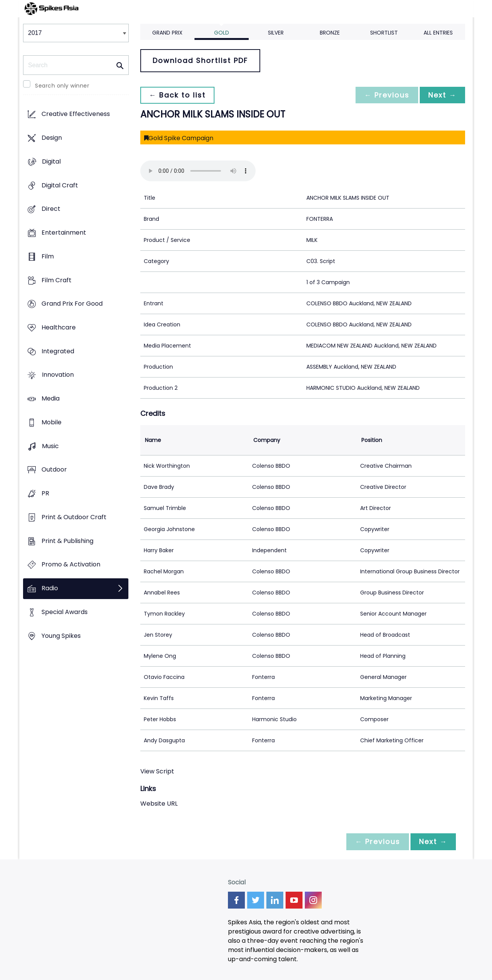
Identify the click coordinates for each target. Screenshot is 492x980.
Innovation (58, 375)
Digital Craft (60, 185)
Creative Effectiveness (76, 114)
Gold (222, 33)
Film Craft (57, 280)
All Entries (438, 33)
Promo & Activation (71, 565)
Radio (50, 588)
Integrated (58, 351)
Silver (276, 33)
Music (50, 446)
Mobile (52, 422)
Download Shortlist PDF (200, 60)
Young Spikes (61, 636)
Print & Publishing (67, 541)
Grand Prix (167, 33)
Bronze (330, 33)
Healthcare (59, 327)
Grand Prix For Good (72, 304)
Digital (51, 161)
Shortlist (384, 33)
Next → (442, 95)
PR (45, 494)
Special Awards (65, 612)
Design (52, 138)
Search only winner (62, 86)
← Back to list (178, 95)
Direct (51, 209)
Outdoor (54, 470)
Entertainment (64, 233)
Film (48, 256)
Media (51, 399)
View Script (157, 771)
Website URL (159, 804)
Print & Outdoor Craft (74, 517)
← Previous (385, 95)
